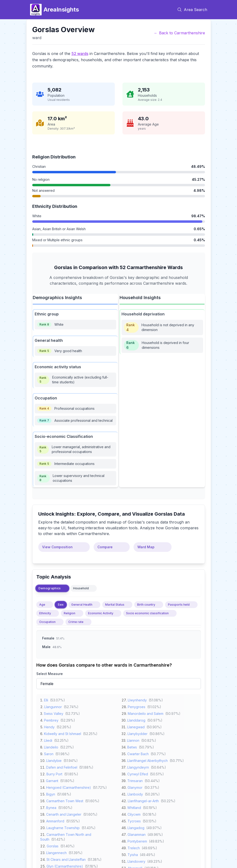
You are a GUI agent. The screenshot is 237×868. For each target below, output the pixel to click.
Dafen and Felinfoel (62, 767)
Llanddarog (136, 720)
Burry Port (54, 773)
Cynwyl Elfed (138, 773)
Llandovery (136, 861)
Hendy (49, 726)
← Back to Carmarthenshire (179, 33)
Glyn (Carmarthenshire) (65, 865)
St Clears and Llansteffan (66, 859)
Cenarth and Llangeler (64, 814)
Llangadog (136, 827)
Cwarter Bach (138, 753)
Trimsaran (135, 780)
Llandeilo (51, 746)
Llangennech (56, 852)
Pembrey (51, 720)
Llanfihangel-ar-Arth (143, 800)
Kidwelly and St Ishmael (63, 733)
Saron (49, 753)
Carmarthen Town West (65, 800)
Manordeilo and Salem (146, 713)
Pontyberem (137, 841)
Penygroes (137, 706)
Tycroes (134, 820)
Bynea (51, 807)
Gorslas (53, 845)
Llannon (133, 740)
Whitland (134, 807)
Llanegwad (136, 726)
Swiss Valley (54, 713)
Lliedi (48, 740)
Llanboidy (135, 793)
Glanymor (135, 787)
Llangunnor (53, 706)
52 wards (80, 54)
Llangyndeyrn (138, 767)
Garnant (52, 780)
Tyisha (133, 854)
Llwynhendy (137, 699)
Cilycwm (134, 814)
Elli (46, 699)
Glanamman (137, 834)
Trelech (134, 847)
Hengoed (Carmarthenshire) (69, 787)
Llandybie (54, 760)
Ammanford (55, 820)
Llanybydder (138, 733)
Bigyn (51, 793)
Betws (132, 746)
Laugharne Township (63, 827)
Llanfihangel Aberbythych (147, 760)
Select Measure (50, 674)
